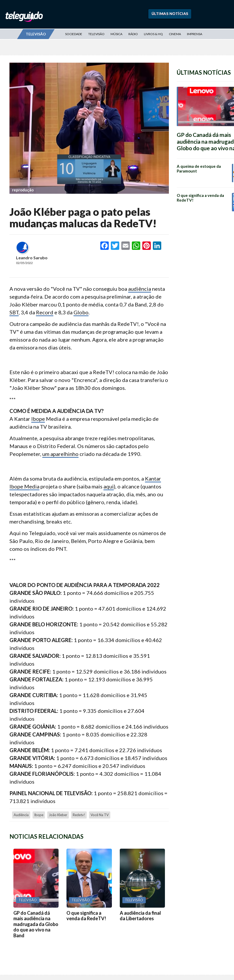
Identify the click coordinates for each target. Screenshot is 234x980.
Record (45, 312)
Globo (81, 312)
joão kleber (58, 815)
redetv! (79, 815)
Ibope (38, 419)
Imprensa (195, 34)
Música (116, 34)
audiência (140, 289)
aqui (109, 486)
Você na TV (100, 815)
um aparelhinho (60, 454)
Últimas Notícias (170, 14)
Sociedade (74, 34)
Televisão (96, 34)
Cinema (175, 34)
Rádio (133, 34)
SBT (14, 312)
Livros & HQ (153, 34)
